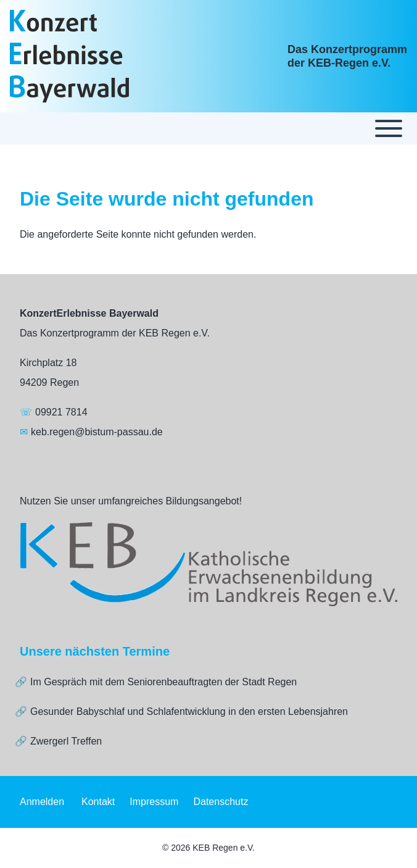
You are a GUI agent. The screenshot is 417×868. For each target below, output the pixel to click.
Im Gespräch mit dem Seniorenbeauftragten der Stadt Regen (163, 682)
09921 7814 (61, 412)
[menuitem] (42, 802)
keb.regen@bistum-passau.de (97, 432)
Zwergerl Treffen (66, 741)
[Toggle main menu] (208, 128)
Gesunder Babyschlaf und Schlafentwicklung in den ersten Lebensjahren (189, 712)
